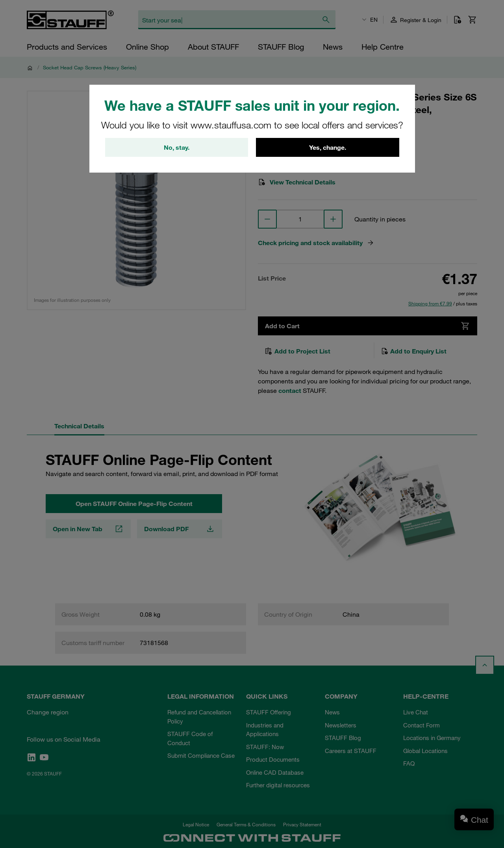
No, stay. (177, 147)
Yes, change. (328, 147)
